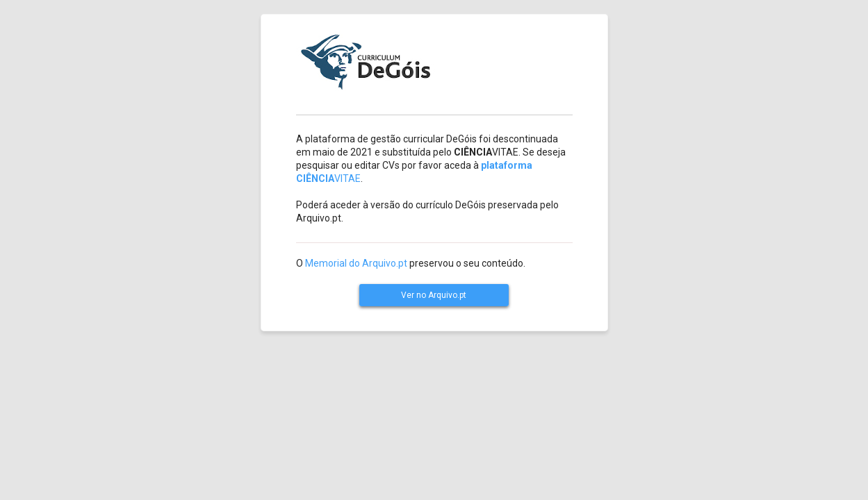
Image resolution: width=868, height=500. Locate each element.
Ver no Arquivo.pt (434, 295)
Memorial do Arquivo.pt (356, 263)
